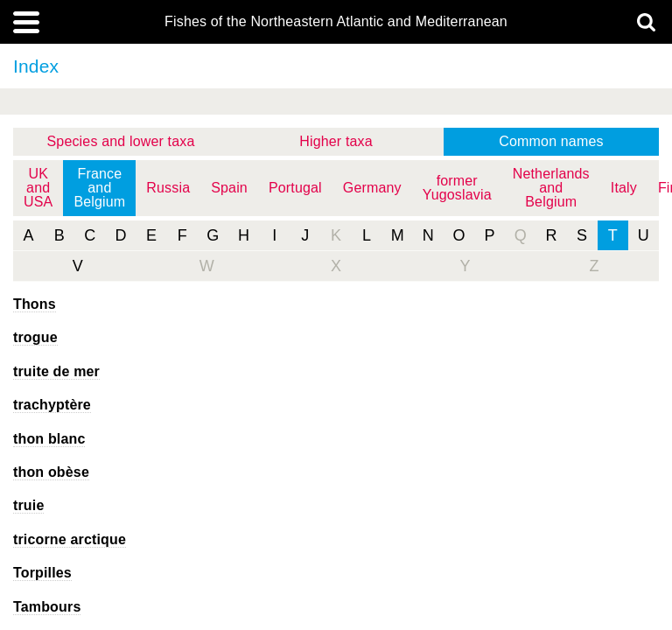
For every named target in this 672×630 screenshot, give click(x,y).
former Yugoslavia (457, 188)
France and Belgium (99, 188)
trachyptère (52, 405)
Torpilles (42, 573)
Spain (229, 188)
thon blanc (49, 439)
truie (28, 505)
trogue (35, 337)
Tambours (47, 607)
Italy (624, 188)
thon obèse (51, 472)
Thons (35, 304)
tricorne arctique (70, 539)
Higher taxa (336, 141)
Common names (551, 141)
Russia (168, 188)
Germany (372, 188)
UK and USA (38, 188)
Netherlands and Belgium (551, 188)
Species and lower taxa (121, 141)
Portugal (295, 188)
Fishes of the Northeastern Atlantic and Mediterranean (336, 22)
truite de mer (56, 371)
